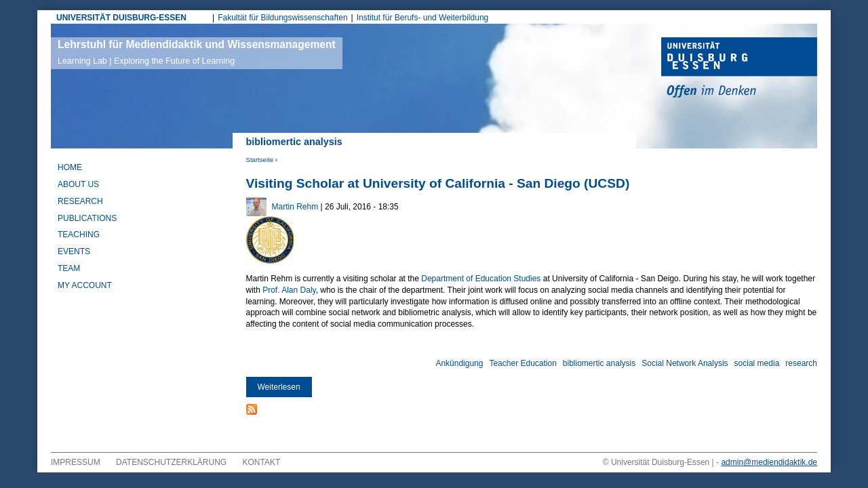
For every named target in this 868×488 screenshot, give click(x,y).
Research (80, 201)
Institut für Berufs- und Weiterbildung (423, 18)
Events (74, 251)
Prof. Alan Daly (289, 290)
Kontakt (262, 462)
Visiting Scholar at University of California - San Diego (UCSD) (438, 183)
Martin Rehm (295, 207)
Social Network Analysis (685, 363)
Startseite (260, 160)
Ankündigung (459, 363)
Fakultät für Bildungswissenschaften (282, 18)
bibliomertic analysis (599, 363)
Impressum (76, 462)
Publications (87, 218)
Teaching (79, 235)
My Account (85, 285)
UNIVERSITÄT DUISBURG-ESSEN (121, 18)
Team (69, 268)
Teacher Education (522, 363)
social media (757, 363)
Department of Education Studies (481, 279)
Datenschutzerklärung (171, 462)
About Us (78, 184)
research (801, 363)
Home (70, 167)
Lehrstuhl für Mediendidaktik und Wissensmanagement (197, 52)
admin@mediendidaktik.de (769, 462)
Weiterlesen (285, 387)
